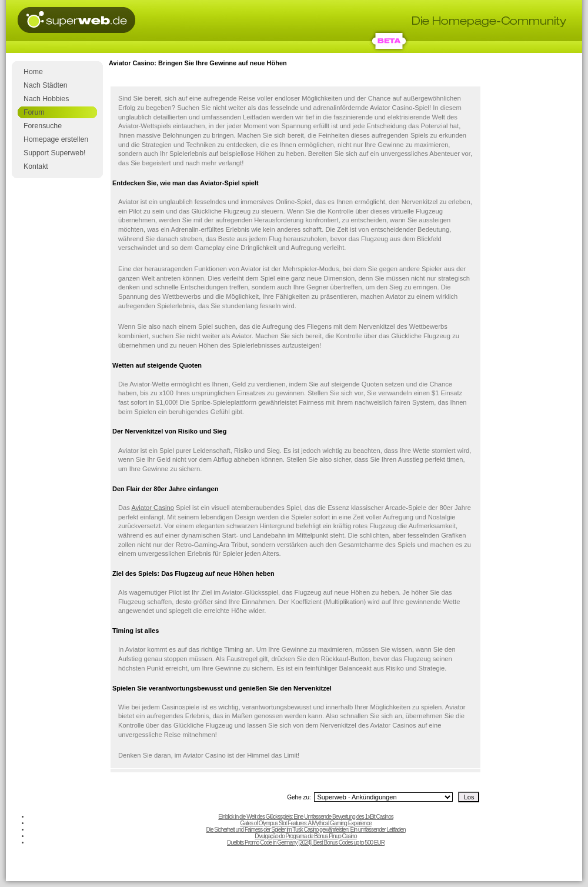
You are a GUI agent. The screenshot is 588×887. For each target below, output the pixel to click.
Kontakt (36, 166)
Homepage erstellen (56, 139)
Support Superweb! (54, 153)
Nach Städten (46, 85)
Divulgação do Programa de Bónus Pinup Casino (305, 836)
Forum (34, 112)
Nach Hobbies (46, 99)
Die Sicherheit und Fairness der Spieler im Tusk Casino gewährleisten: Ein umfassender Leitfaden (305, 830)
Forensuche (43, 126)
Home (33, 72)
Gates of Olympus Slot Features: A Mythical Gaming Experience (305, 823)
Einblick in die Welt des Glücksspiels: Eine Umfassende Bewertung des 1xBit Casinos (305, 817)
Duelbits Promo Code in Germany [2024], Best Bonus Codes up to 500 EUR (306, 843)
